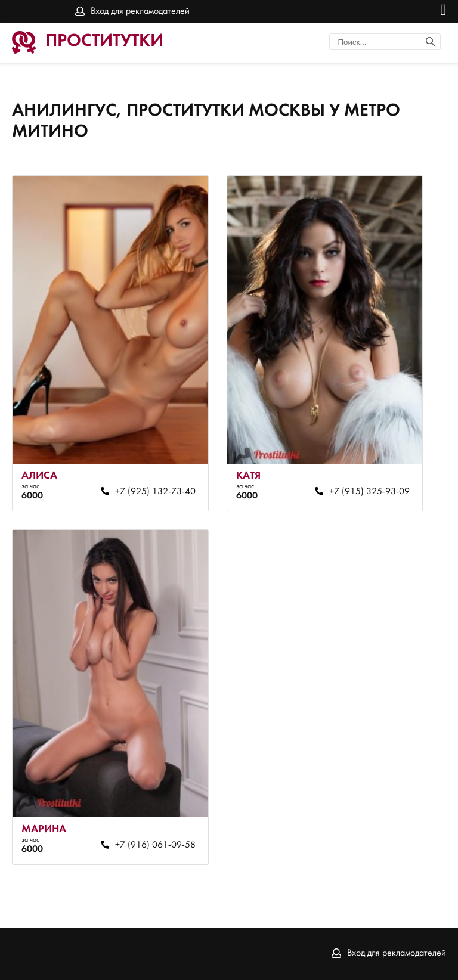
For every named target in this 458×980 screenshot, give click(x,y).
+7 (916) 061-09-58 (155, 845)
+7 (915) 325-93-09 (369, 492)
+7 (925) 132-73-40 (155, 492)
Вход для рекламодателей (140, 11)
